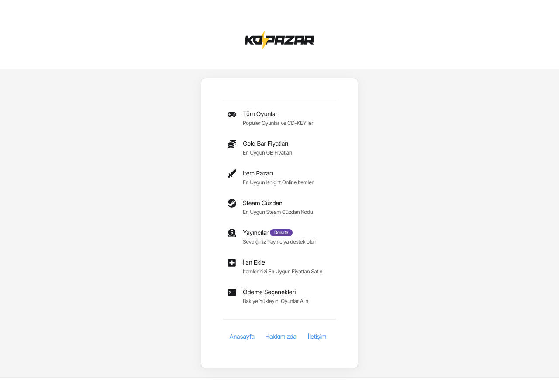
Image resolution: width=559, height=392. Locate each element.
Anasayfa (242, 337)
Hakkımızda (281, 337)
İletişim (317, 337)
